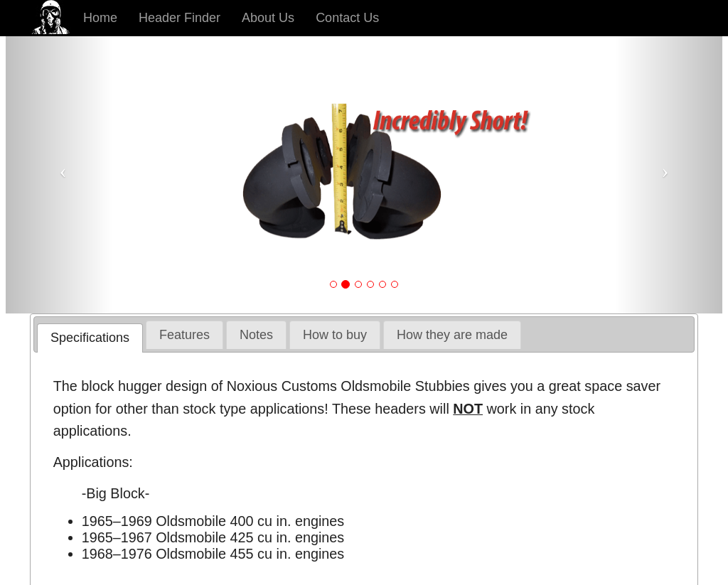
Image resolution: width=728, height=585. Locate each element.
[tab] (90, 338)
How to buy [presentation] (335, 335)
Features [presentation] (184, 335)
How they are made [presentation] (452, 335)
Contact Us (347, 18)
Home (100, 18)
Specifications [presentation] (90, 338)
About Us (268, 18)
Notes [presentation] (256, 335)
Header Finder (180, 18)
